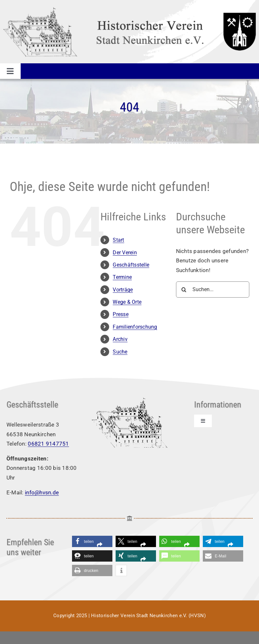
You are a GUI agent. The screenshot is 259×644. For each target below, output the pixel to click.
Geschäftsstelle (131, 265)
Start (118, 240)
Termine (122, 277)
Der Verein (125, 253)
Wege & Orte (127, 302)
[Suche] (184, 290)
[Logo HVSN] (129, 9)
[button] (92, 541)
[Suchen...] (213, 290)
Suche (120, 352)
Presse (121, 314)
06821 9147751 (48, 444)
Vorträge (123, 290)
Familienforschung (135, 327)
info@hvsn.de (42, 492)
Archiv (120, 339)
